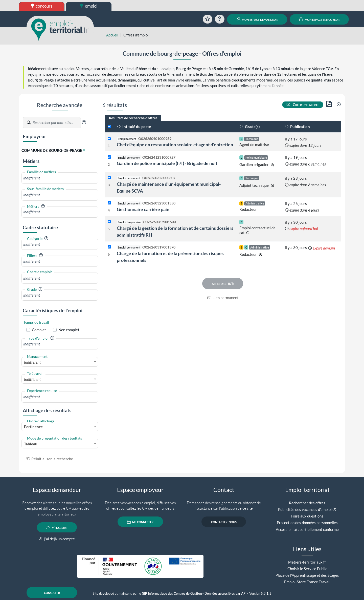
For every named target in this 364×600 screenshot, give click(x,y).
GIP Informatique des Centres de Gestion (172, 594)
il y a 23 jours (296, 178)
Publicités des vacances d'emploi (305, 509)
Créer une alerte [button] (303, 105)
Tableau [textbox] (31, 444)
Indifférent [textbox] (32, 362)
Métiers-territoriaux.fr (307, 562)
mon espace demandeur (257, 19)
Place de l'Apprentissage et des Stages (307, 575)
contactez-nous (224, 522)
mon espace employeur (319, 19)
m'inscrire (57, 527)
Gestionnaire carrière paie (143, 209)
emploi (89, 6)
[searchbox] (60, 178)
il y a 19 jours (296, 157)
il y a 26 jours (296, 203)
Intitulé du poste (134, 127)
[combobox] (60, 178)
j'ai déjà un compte (57, 539)
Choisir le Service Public (307, 569)
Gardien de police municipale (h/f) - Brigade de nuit (167, 163)
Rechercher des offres (307, 503)
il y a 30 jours (296, 222)
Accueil (112, 35)
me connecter (140, 522)
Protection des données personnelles (307, 523)
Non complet (69, 330)
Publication (297, 127)
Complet (39, 330)
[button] (84, 122)
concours (42, 6)
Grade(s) (250, 127)
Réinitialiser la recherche (50, 459)
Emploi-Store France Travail (307, 582)
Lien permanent (223, 298)
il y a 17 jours (296, 139)
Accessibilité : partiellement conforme (307, 529)
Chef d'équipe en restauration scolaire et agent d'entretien (175, 144)
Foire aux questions (307, 516)
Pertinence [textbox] (33, 427)
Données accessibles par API (225, 594)
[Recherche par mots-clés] (56, 123)
